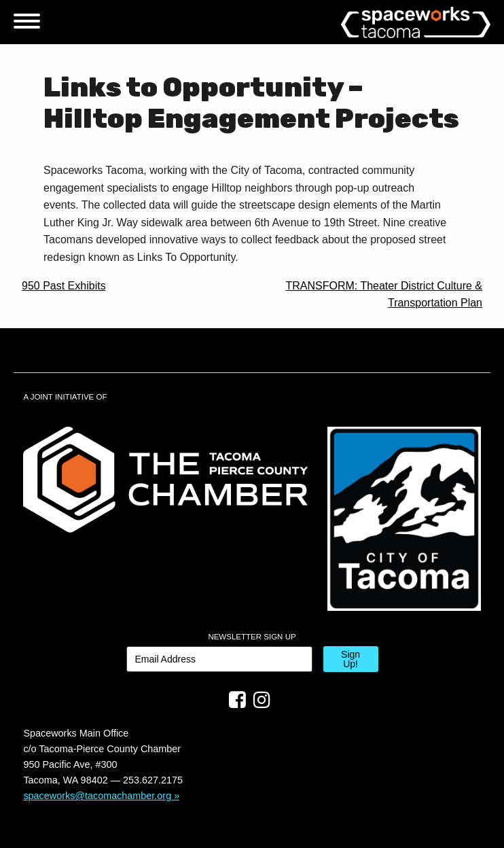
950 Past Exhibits (64, 286)
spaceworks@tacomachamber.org (97, 796)
